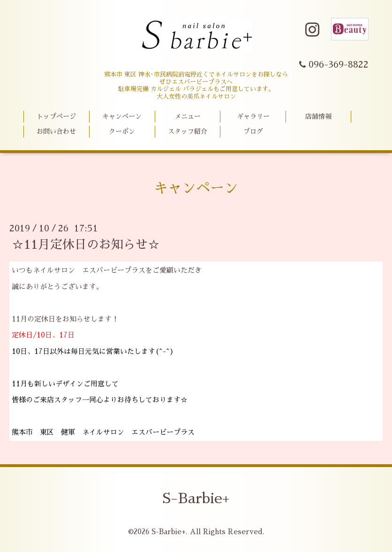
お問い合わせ (56, 131)
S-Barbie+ (196, 498)
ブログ (253, 131)
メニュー (188, 116)
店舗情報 (318, 116)
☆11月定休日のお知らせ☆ (86, 245)
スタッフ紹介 (188, 131)
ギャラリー (253, 116)
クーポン (122, 131)
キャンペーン (122, 116)
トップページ (56, 116)
